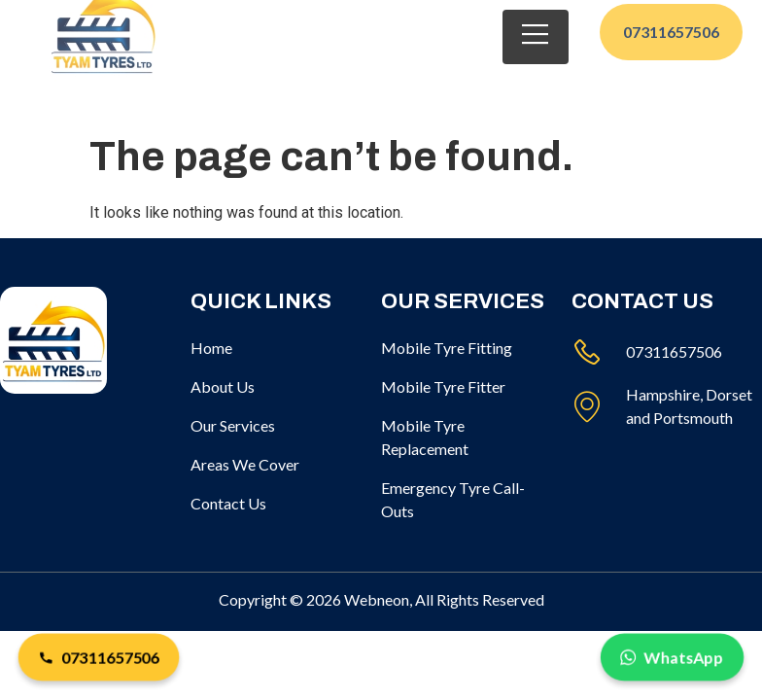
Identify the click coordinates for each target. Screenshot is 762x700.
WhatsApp (672, 658)
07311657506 (99, 658)
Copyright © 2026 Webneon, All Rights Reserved (381, 599)
